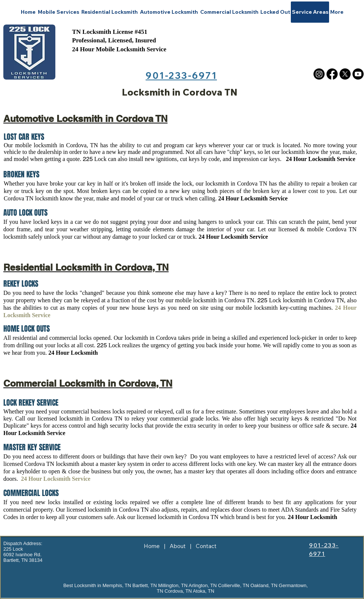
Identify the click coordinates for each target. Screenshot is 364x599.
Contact (206, 546)
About (178, 546)
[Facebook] (332, 74)
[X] (345, 74)
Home (152, 546)
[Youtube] (358, 74)
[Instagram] (319, 74)
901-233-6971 (181, 75)
